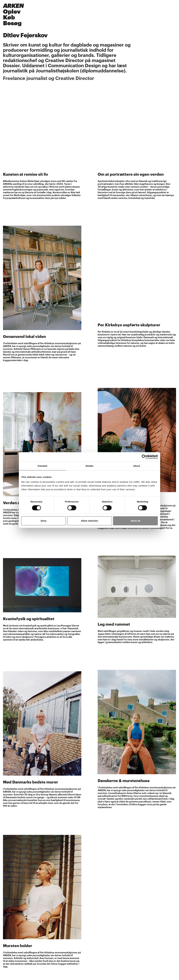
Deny (44, 521)
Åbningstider (11, 906)
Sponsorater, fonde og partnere (21, 946)
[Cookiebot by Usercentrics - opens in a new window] (144, 457)
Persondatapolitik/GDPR (17, 941)
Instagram (9, 913)
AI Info (7, 952)
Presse (7, 929)
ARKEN (13, 6)
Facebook (9, 911)
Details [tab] (89, 466)
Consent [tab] (42, 466)
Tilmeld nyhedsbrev (14, 922)
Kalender (8, 931)
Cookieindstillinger (14, 943)
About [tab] (137, 466)
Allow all (135, 521)
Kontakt (8, 973)
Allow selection (89, 521)
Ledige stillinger (12, 938)
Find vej (7, 967)
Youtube (8, 916)
